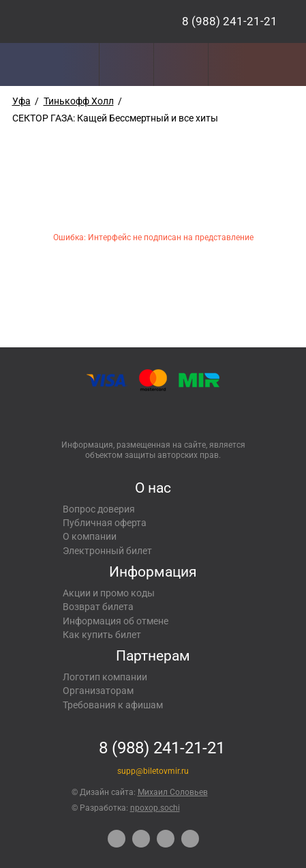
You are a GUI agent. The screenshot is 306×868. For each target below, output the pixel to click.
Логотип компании (105, 677)
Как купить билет (102, 635)
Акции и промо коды (109, 593)
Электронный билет (107, 551)
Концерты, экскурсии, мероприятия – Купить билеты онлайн (77, 21)
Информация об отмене (116, 621)
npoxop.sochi (155, 808)
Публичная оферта (105, 523)
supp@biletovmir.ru (153, 771)
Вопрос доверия (99, 509)
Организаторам (98, 691)
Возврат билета (98, 607)
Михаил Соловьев (173, 792)
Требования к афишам (113, 705)
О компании (90, 536)
